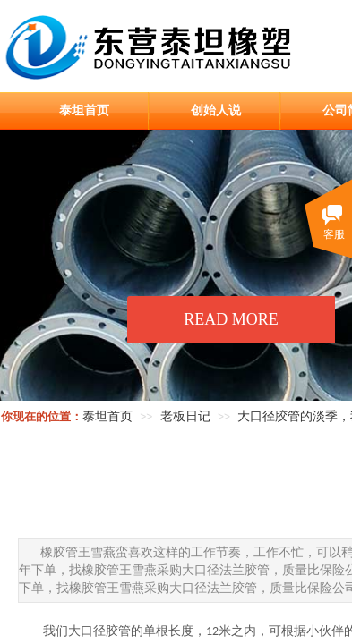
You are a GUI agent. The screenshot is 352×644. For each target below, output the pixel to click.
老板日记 (185, 416)
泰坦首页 (84, 110)
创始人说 (216, 110)
